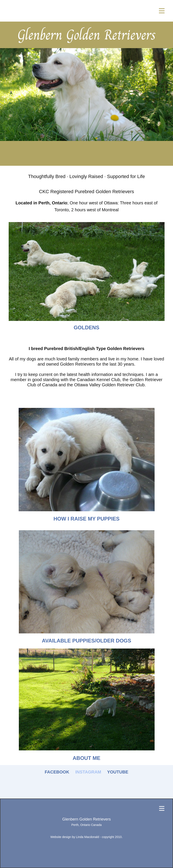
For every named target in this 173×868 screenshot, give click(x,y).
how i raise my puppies (86, 519)
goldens (86, 327)
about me (87, 758)
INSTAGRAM (88, 772)
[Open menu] (162, 11)
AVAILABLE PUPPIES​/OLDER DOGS (86, 641)
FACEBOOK (57, 772)
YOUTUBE (118, 772)
